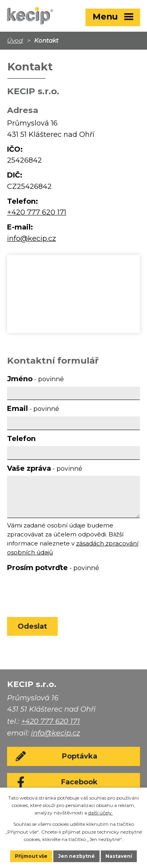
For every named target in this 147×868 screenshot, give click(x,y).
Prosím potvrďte (53, 568)
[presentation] (65, 593)
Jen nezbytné (76, 856)
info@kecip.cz (32, 239)
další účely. (101, 813)
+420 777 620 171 (37, 212)
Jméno (35, 379)
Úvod (15, 40)
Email (33, 409)
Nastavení (119, 856)
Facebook (79, 782)
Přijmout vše (31, 856)
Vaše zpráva (45, 468)
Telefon (21, 439)
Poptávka (80, 756)
